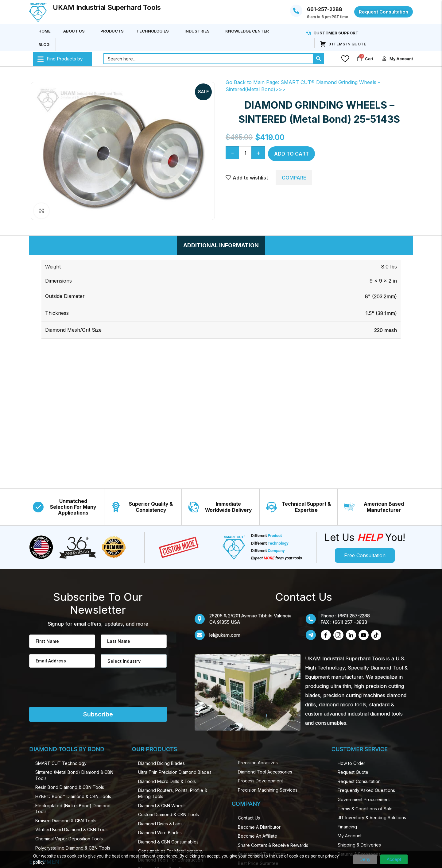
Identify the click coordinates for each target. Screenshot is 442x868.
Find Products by (60, 59)
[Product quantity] (245, 153)
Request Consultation (359, 781)
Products (112, 31)
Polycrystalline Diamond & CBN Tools (73, 848)
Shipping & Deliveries (359, 845)
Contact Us (249, 818)
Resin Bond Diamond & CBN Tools (70, 787)
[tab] (221, 245)
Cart (369, 59)
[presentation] (64, 691)
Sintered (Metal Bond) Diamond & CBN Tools (74, 775)
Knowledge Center (247, 31)
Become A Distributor (259, 827)
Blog (44, 44)
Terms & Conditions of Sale (365, 809)
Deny (365, 859)
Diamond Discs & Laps (160, 824)
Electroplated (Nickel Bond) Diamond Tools (73, 809)
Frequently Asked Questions (366, 790)
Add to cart (291, 154)
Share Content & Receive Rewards (273, 845)
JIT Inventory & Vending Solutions (372, 818)
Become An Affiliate (258, 836)
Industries (199, 31)
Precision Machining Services (268, 790)
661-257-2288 (325, 9)
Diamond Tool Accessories (265, 772)
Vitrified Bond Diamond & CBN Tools (72, 829)
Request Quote (353, 772)
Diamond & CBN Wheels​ (162, 806)
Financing (347, 827)
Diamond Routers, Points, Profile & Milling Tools (173, 793)
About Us (76, 31)
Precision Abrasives (258, 763)
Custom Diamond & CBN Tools (169, 814)
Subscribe (98, 714)
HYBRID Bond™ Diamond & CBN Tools (73, 796)
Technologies (154, 31)
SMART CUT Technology (61, 763)
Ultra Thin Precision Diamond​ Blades (175, 772)
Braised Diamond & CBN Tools (66, 821)
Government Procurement (364, 799)
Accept (394, 859)
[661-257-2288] (296, 11)
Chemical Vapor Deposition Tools (69, 839)
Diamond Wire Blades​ (160, 833)
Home (45, 31)
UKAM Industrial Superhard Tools (107, 7)
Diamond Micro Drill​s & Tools (167, 781)
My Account (350, 836)
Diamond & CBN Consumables (168, 842)
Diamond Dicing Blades (161, 763)
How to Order (351, 763)
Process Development (260, 781)
